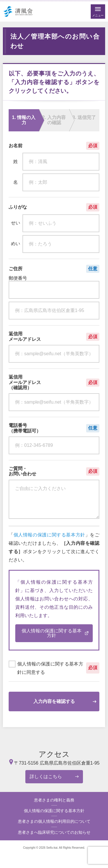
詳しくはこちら (46, 777)
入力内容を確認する (54, 701)
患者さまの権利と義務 (54, 800)
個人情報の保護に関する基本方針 (49, 535)
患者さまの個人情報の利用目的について (54, 821)
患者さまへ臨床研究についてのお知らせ (54, 832)
